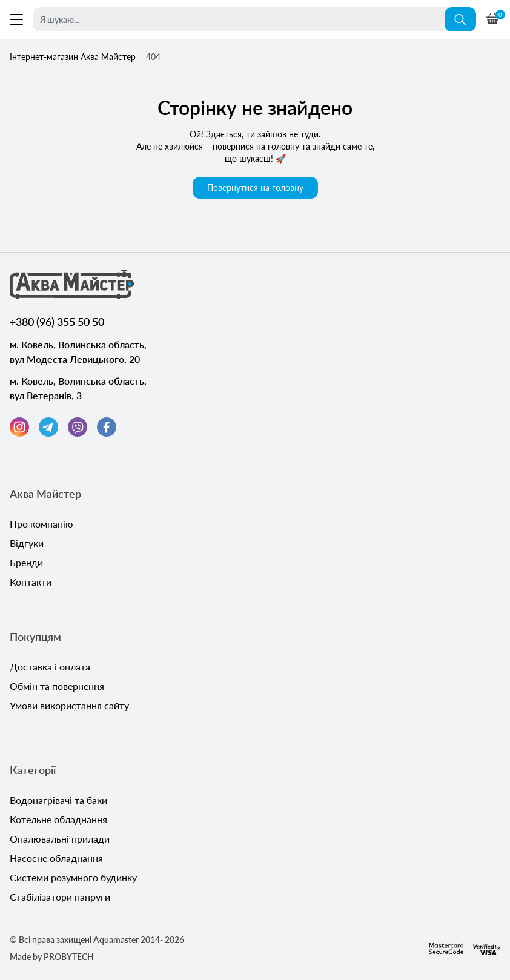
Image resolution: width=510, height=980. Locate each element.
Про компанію (41, 524)
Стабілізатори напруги (60, 897)
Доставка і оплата (50, 667)
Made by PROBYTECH (52, 957)
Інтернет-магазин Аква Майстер (73, 57)
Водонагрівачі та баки (58, 800)
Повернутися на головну (255, 187)
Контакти (31, 582)
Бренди (26, 562)
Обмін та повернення (57, 686)
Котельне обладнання (58, 819)
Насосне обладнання (56, 858)
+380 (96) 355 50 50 (57, 322)
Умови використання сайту (69, 705)
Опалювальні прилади (60, 839)
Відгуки (27, 543)
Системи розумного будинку (73, 877)
